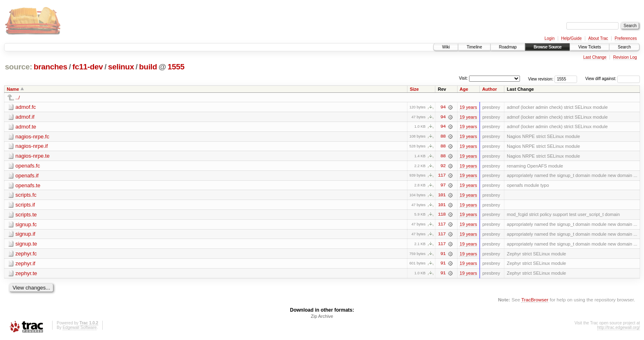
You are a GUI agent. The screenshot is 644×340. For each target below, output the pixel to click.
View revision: (541, 79)
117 (442, 176)
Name (13, 89)
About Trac (598, 38)
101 (442, 196)
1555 (176, 67)
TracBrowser (535, 301)
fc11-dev (87, 67)
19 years (468, 107)
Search (624, 47)
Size (414, 89)
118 (442, 216)
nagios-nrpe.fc (32, 137)
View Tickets (590, 47)
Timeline (474, 47)
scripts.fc (26, 196)
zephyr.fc (26, 255)
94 (443, 107)
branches (51, 67)
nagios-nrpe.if (32, 146)
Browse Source (547, 47)
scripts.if (25, 206)
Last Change (595, 57)
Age (464, 89)
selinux (121, 67)
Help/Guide (571, 38)
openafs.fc (28, 166)
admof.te (26, 127)
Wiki (446, 47)
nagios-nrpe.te (33, 156)
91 (443, 255)
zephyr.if (25, 265)
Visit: (463, 78)
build (148, 67)
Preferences (626, 38)
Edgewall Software (79, 329)
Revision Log (625, 57)
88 (443, 137)
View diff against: (613, 79)
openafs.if (27, 176)
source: (18, 67)
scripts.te (26, 215)
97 (443, 186)
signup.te (26, 245)
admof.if (25, 117)
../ (18, 98)
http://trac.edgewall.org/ (619, 329)
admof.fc (26, 107)
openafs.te (28, 186)
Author (490, 89)
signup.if (25, 235)
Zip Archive (322, 318)
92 (443, 166)
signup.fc (26, 225)
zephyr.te (26, 275)
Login (550, 38)
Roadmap (508, 47)
